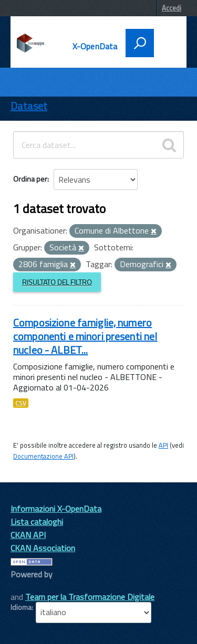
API (163, 445)
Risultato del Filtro (57, 282)
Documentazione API (43, 456)
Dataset (29, 106)
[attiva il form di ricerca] (140, 43)
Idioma (21, 607)
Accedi (172, 8)
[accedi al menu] (167, 42)
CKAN (28, 586)
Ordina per (30, 179)
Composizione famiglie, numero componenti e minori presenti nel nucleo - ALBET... (85, 336)
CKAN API (28, 535)
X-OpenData (95, 46)
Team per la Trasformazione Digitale (90, 597)
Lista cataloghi (37, 522)
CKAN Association (43, 548)
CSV (21, 403)
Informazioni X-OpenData (56, 509)
